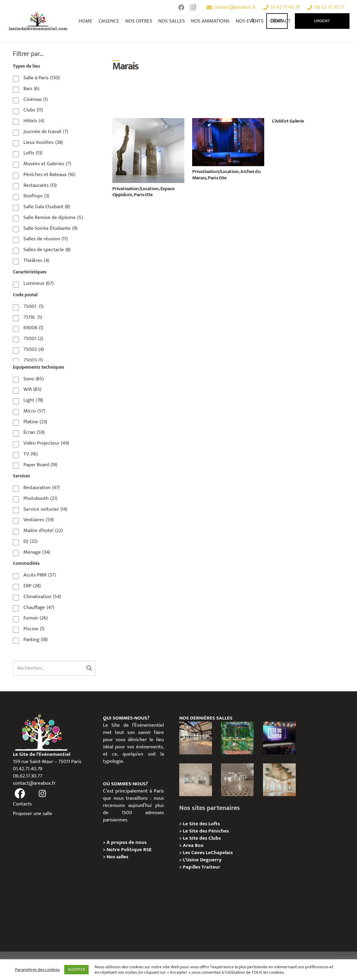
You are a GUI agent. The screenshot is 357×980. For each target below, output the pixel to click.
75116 (33, 317)
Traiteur (211, 867)
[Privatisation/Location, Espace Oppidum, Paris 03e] (148, 122)
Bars (31, 89)
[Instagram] (193, 8)
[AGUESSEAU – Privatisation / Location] (196, 780)
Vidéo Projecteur (46, 443)
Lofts (33, 153)
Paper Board (40, 465)
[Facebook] (181, 8)
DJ (30, 541)
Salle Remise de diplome (53, 218)
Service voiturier (45, 509)
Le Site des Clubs (202, 838)
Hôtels (34, 121)
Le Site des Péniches (206, 831)
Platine (35, 422)
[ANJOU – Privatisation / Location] (237, 780)
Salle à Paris (42, 78)
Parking (36, 640)
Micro (34, 411)
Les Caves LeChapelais (208, 853)
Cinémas (36, 99)
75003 (33, 360)
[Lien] (38, 21)
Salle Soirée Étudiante (50, 228)
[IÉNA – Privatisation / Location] (279, 780)
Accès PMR (40, 575)
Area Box (193, 845)
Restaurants (40, 185)
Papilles (192, 867)
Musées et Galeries (47, 164)
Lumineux (39, 283)
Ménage (37, 552)
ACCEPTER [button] (76, 969)
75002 (34, 349)
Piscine (34, 629)
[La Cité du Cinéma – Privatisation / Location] (279, 738)
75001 (33, 306)
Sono (34, 379)
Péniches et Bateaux (49, 175)
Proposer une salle (33, 814)
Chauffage (39, 607)
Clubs (33, 110)
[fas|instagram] (43, 794)
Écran (34, 432)
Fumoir (36, 618)
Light (33, 400)
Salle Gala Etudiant (47, 207)
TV (31, 454)
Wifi (32, 389)
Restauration (42, 488)
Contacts (22, 804)
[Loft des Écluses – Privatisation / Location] (196, 738)
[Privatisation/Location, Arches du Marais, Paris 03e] (228, 122)
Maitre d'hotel (43, 531)
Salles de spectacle (47, 250)
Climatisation (42, 597)
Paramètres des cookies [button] (37, 970)
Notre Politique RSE (129, 850)
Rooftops (36, 196)
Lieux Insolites (43, 142)
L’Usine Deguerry (202, 860)
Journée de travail (46, 132)
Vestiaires (39, 520)
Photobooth (40, 498)
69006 (33, 328)
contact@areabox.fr (34, 783)
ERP (32, 586)
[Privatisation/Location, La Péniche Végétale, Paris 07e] (237, 738)
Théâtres (36, 260)
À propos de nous (127, 842)
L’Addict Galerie (288, 121)
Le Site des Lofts (201, 824)
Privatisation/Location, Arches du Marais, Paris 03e (226, 175)
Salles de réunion (46, 239)
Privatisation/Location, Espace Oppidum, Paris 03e (144, 192)
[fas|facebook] (20, 794)
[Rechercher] (253, 21)
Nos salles (117, 857)
